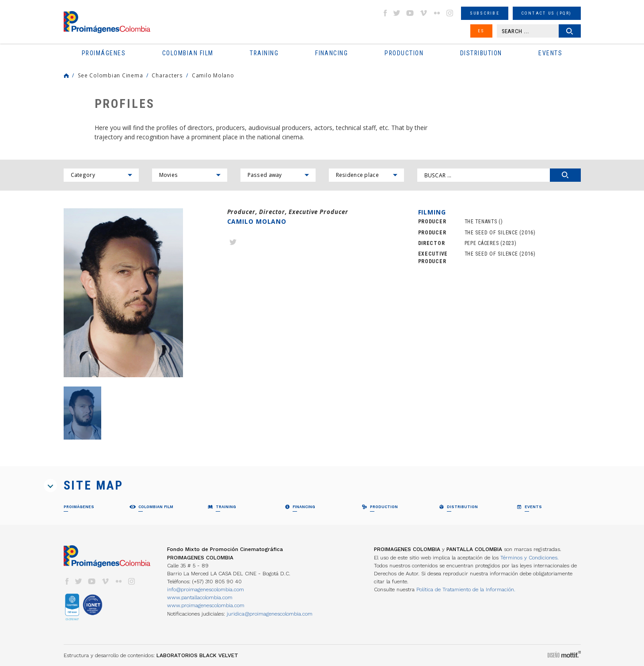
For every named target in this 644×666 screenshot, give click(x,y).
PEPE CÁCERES (482, 243)
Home (66, 76)
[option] (123, 293)
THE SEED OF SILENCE (491, 233)
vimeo (423, 13)
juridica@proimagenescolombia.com (270, 614)
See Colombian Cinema (111, 75)
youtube (410, 13)
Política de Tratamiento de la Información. (466, 589)
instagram (450, 13)
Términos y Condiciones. (530, 558)
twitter (397, 13)
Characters (167, 75)
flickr (437, 13)
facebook (385, 13)
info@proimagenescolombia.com (206, 589)
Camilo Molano (213, 75)
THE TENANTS (481, 222)
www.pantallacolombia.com (200, 597)
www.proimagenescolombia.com (206, 605)
